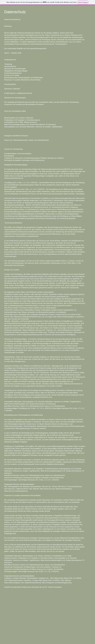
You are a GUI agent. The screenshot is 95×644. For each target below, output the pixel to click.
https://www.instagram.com (14, 583)
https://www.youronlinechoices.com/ (17, 384)
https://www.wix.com (47, 489)
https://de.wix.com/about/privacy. (16, 491)
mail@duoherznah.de (24, 93)
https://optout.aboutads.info (60, 382)
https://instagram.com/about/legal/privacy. (57, 583)
